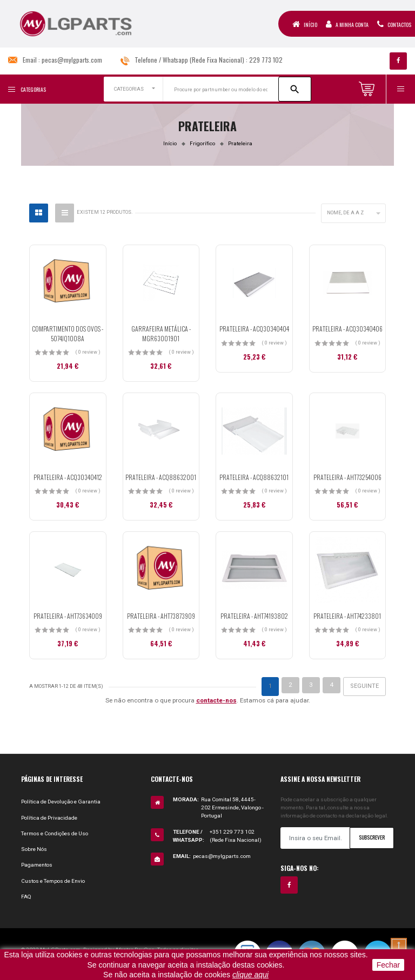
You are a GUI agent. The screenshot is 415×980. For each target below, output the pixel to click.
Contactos (394, 24)
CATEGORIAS (129, 89)
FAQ (26, 897)
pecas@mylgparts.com (72, 60)
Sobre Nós (34, 849)
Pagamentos (37, 865)
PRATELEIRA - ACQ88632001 (161, 477)
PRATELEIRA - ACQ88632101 (254, 477)
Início (305, 24)
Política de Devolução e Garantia (61, 802)
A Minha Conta (347, 24)
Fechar (389, 965)
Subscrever (372, 837)
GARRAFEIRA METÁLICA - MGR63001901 (161, 333)
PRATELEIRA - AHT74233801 (347, 616)
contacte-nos (216, 700)
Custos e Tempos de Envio (53, 881)
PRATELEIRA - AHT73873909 (161, 616)
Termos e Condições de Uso (55, 833)
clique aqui (250, 975)
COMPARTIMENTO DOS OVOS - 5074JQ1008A (68, 333)
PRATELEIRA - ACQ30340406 (347, 329)
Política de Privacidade (49, 818)
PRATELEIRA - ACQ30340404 (254, 329)
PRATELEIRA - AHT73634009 (68, 616)
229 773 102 (266, 60)
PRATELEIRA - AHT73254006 (347, 477)
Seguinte (364, 686)
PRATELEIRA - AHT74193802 (254, 616)
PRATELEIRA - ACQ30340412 (68, 477)
